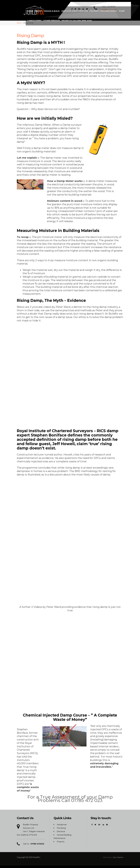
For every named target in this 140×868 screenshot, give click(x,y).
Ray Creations (118, 856)
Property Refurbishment (71, 7)
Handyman (62, 824)
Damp (89, 7)
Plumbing (61, 827)
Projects (61, 841)
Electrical (61, 830)
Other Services (117, 7)
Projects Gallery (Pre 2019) (72, 17)
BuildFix (37, 856)
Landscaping (100, 7)
